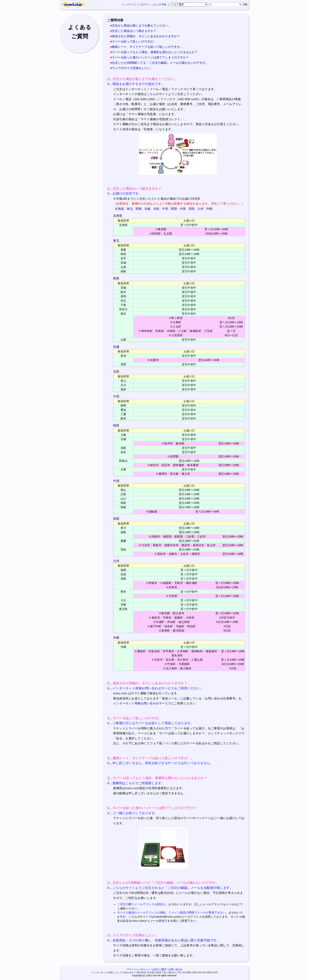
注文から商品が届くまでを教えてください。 (141, 25)
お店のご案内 (159, 969)
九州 (200, 209)
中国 (183, 209)
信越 (148, 209)
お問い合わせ (175, 969)
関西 (174, 209)
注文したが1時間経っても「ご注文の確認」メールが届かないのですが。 (160, 63)
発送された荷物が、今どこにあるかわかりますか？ (146, 36)
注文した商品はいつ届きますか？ (134, 31)
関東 (139, 209)
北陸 (156, 209)
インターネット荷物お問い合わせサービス (142, 703)
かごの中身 (160, 5)
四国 (192, 209)
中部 (165, 209)
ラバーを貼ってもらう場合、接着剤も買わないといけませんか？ (155, 52)
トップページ (129, 5)
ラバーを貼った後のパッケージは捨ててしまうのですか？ (150, 57)
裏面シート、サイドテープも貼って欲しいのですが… (147, 47)
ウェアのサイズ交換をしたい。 (133, 68)
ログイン (145, 5)
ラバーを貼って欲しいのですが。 (134, 41)
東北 (130, 209)
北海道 (120, 209)
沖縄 (209, 209)
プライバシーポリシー (138, 969)
